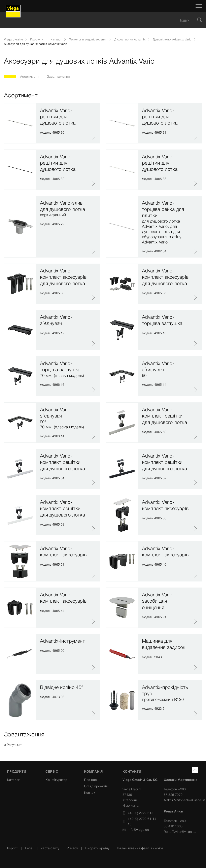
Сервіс (52, 771)
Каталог (56, 39)
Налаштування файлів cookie (140, 848)
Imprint (12, 848)
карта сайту (50, 848)
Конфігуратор (56, 780)
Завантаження (58, 76)
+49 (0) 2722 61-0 (139, 813)
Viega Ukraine (13, 39)
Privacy (72, 848)
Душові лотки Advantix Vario (172, 39)
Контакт (90, 793)
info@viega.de (136, 830)
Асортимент (29, 76)
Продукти (37, 39)
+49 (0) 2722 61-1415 (139, 821)
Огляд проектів (96, 786)
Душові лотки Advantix (130, 39)
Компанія (93, 771)
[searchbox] (100, 20)
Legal (29, 848)
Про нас (91, 780)
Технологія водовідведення (88, 39)
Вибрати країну (97, 848)
